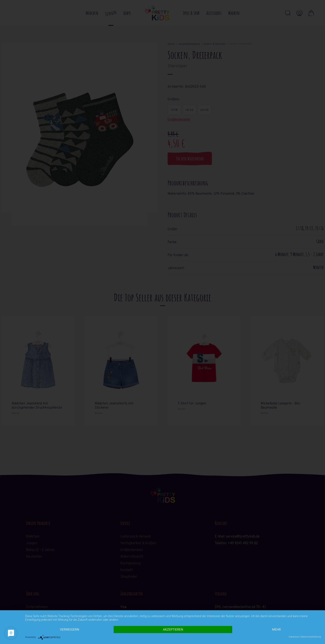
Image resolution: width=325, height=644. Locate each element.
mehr (277, 630)
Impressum (294, 637)
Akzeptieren (173, 630)
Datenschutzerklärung (311, 637)
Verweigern (70, 630)
